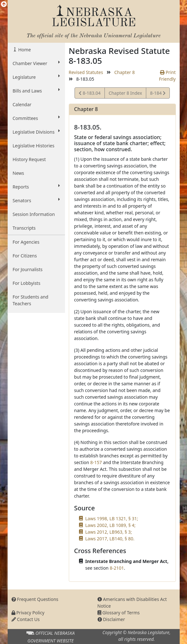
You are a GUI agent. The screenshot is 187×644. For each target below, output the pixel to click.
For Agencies (26, 242)
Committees (36, 118)
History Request (29, 159)
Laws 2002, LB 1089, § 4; (111, 525)
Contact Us (26, 619)
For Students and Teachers (31, 300)
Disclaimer (111, 619)
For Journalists (28, 269)
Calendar (22, 104)
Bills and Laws (36, 91)
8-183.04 (90, 94)
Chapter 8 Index (125, 93)
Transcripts (24, 228)
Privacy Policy (28, 613)
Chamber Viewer (36, 63)
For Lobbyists (27, 283)
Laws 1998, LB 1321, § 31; (112, 518)
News (18, 173)
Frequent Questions (35, 599)
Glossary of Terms (119, 613)
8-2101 (117, 568)
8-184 (158, 94)
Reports (36, 187)
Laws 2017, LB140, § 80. (110, 539)
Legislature (36, 77)
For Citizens (25, 256)
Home (24, 50)
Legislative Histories (34, 146)
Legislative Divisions (36, 132)
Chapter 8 (125, 72)
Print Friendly (167, 76)
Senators (36, 200)
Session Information (34, 214)
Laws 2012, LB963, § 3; (109, 532)
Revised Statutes (86, 72)
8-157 (96, 462)
